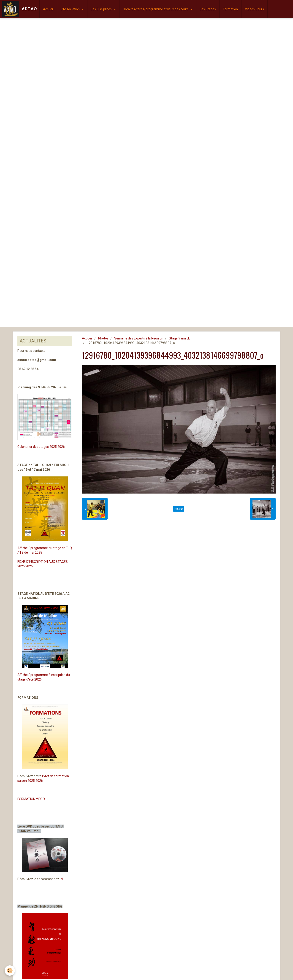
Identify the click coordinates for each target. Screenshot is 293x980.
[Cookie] (10, 971)
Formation (230, 9)
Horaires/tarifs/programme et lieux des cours (156, 9)
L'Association (71, 9)
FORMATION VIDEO (31, 799)
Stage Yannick (179, 338)
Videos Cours (254, 9)
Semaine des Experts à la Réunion (139, 338)
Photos (103, 338)
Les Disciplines (102, 9)
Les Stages (208, 9)
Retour (179, 509)
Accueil (48, 9)
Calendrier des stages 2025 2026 (41, 447)
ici (61, 879)
